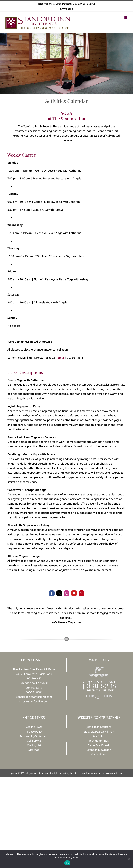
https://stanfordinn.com (34, 701)
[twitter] (59, 593)
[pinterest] (81, 593)
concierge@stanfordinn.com (34, 697)
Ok (67, 863)
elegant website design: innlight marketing (48, 773)
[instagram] (67, 593)
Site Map (34, 750)
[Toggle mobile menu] (126, 18)
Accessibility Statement (34, 736)
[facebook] (52, 593)
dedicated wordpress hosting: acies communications (98, 773)
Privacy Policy (34, 732)
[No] (129, 859)
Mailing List (34, 745)
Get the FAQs (34, 727)
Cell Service (34, 741)
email (61, 358)
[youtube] (74, 593)
